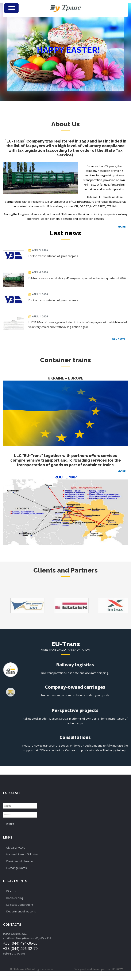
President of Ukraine (20, 861)
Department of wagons (21, 911)
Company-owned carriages (75, 687)
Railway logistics (75, 665)
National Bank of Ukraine (22, 854)
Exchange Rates (17, 868)
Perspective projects (75, 710)
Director (11, 891)
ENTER (10, 824)
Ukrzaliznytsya (16, 848)
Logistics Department (20, 905)
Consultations (75, 737)
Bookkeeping (15, 898)
